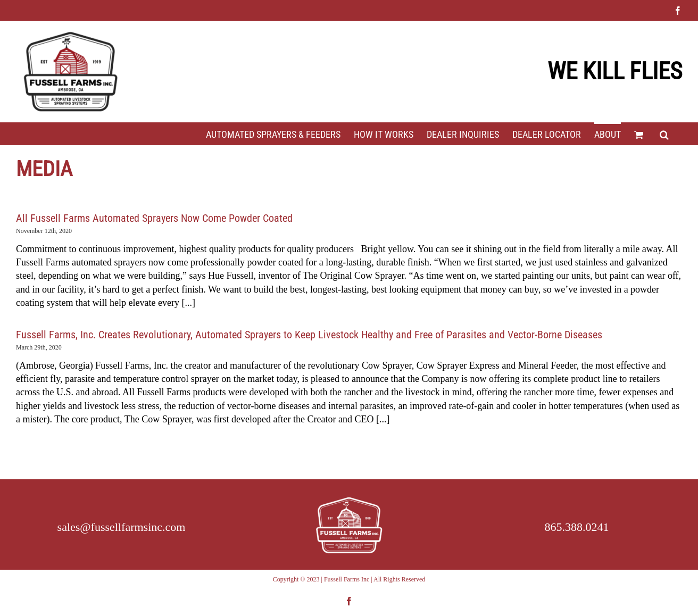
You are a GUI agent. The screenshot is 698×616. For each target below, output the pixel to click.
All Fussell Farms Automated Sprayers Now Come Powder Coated (154, 218)
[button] (664, 134)
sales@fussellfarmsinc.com (122, 527)
